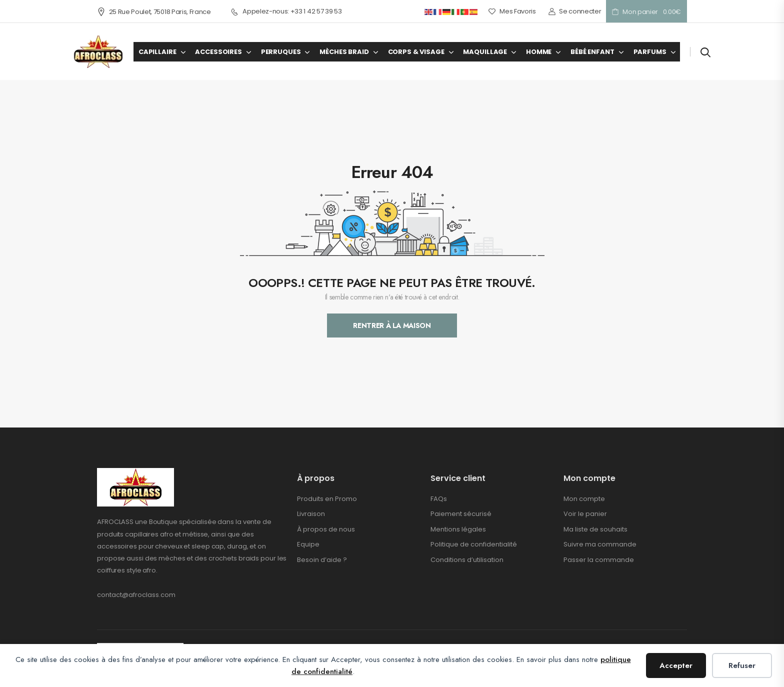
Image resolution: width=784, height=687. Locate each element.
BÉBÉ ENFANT (592, 52)
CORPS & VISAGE (416, 52)
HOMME (539, 52)
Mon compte (584, 499)
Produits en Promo (327, 499)
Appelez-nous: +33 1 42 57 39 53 (286, 11)
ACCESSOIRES (218, 52)
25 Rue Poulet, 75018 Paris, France (154, 12)
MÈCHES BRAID (344, 52)
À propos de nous (326, 529)
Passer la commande (599, 560)
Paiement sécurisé (461, 514)
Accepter (676, 665)
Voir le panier (585, 514)
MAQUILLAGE (485, 52)
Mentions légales (458, 529)
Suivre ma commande (600, 544)
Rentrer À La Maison (392, 325)
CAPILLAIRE (157, 52)
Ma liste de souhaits (595, 529)
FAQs (439, 499)
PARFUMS (650, 52)
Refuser (742, 665)
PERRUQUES (281, 52)
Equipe (308, 544)
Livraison (311, 514)
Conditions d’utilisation (467, 560)
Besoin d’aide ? (322, 560)
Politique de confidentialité (474, 544)
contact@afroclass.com (136, 595)
